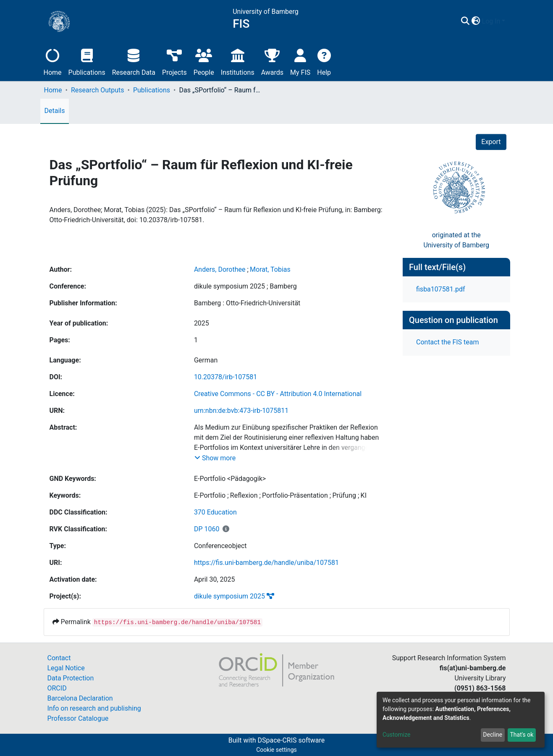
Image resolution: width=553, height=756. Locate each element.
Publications (87, 61)
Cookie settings (276, 750)
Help (324, 61)
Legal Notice (66, 668)
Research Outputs (98, 90)
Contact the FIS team (448, 342)
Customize (396, 735)
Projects (174, 61)
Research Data (134, 61)
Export (491, 142)
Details (55, 111)
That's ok (522, 735)
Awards (272, 61)
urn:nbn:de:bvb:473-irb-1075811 (241, 411)
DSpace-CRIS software (291, 740)
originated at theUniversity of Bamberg (456, 240)
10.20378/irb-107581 (225, 377)
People (204, 61)
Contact (59, 658)
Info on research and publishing (94, 708)
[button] (476, 21)
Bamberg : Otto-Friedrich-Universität (247, 303)
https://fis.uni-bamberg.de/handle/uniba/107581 (266, 563)
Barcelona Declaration (80, 698)
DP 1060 (207, 529)
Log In (491, 21)
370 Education (215, 512)
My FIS (300, 61)
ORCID (57, 688)
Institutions (238, 61)
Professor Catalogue (78, 718)
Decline (493, 735)
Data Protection (71, 678)
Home (53, 61)
